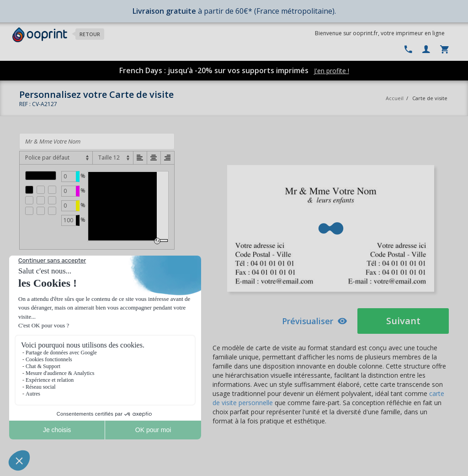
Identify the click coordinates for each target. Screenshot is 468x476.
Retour (90, 34)
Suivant (403, 321)
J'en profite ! (332, 71)
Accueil (395, 98)
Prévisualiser (315, 321)
